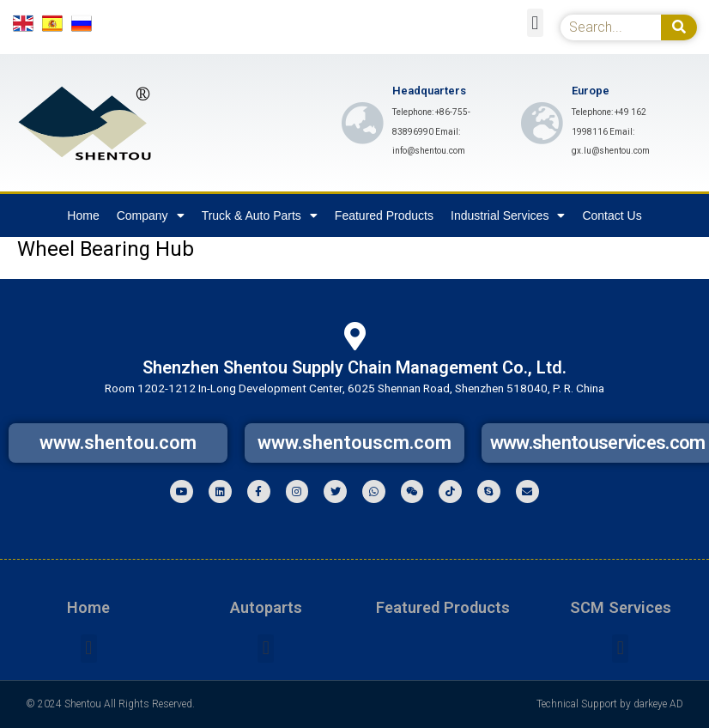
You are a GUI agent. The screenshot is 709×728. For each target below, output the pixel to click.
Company (151, 215)
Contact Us (612, 215)
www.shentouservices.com (598, 443)
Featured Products (384, 215)
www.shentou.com (118, 443)
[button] (535, 23)
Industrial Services (508, 215)
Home (83, 215)
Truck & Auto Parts (260, 215)
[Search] (679, 27)
